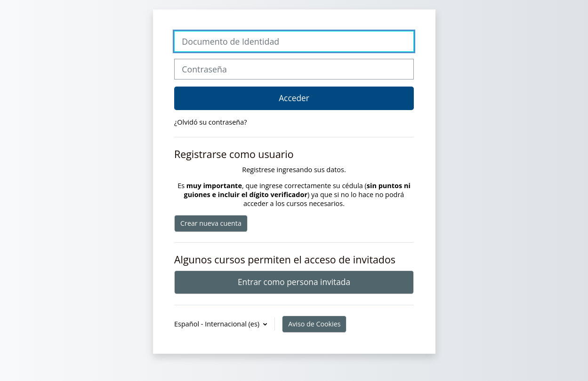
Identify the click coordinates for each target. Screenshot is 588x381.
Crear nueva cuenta (211, 223)
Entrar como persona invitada (294, 282)
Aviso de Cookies (314, 324)
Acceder (294, 98)
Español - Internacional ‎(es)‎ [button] (218, 324)
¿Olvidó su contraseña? (210, 122)
